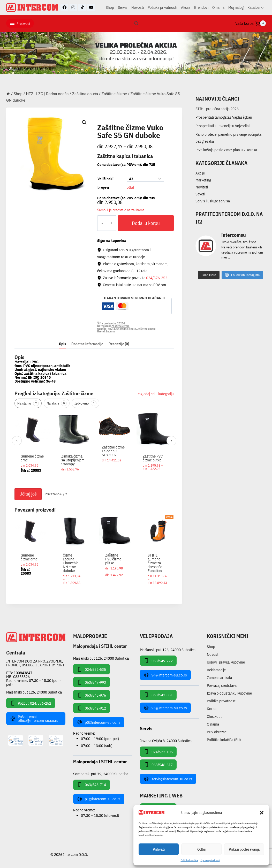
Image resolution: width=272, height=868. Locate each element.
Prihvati (159, 849)
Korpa (212, 709)
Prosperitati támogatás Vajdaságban (224, 117)
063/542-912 (92, 708)
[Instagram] (73, 7)
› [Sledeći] (171, 441)
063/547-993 (92, 682)
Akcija (186, 7)
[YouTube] (91, 7)
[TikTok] (82, 7)
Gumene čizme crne (32, 458)
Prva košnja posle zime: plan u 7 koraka (226, 150)
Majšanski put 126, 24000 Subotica (34, 692)
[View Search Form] (136, 23)
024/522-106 (158, 752)
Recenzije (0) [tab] (119, 344)
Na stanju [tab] (28, 403)
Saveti (200, 194)
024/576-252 (157, 278)
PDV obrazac (217, 732)
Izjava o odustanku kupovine (229, 693)
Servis (123, 7)
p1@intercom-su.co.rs (99, 799)
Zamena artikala (219, 678)
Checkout (214, 716)
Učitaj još (28, 494)
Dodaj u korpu (146, 223)
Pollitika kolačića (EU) (224, 740)
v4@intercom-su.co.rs (165, 675)
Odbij (201, 849)
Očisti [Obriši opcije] (130, 187)
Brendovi (201, 7)
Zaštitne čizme (115, 122)
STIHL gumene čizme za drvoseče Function (155, 563)
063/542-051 (158, 695)
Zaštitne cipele (146, 329)
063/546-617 (158, 765)
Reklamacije (216, 670)
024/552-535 (92, 669)
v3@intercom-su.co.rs (165, 708)
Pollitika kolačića (189, 860)
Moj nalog (236, 7)
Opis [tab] (62, 344)
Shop (110, 7)
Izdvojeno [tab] (85, 403)
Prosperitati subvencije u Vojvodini (222, 126)
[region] (94, 448)
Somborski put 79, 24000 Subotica (101, 774)
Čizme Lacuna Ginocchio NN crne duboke (71, 563)
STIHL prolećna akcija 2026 (217, 109)
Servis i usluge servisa (213, 201)
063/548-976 (92, 695)
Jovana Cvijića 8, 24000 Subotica (166, 740)
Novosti (138, 7)
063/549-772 (158, 661)
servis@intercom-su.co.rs (168, 779)
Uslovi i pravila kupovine (226, 662)
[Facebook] (64, 7)
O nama (218, 7)
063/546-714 (92, 785)
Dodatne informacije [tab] (87, 344)
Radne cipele (128, 329)
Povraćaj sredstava (222, 685)
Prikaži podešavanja (244, 849)
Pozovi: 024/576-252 (31, 703)
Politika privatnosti (162, 7)
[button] (262, 813)
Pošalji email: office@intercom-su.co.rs (34, 719)
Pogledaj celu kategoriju (155, 394)
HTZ (110, 329)
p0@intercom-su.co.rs (99, 722)
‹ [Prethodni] (17, 441)
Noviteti (202, 187)
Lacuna (110, 331)
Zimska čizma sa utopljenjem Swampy (73, 460)
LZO (116, 329)
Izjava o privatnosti (210, 860)
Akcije (200, 173)
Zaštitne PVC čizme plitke (153, 458)
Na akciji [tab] (57, 403)
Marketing (203, 180)
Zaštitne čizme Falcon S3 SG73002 (113, 451)
